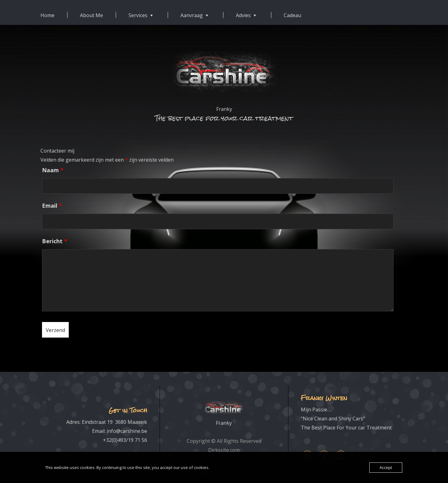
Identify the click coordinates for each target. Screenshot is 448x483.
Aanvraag (192, 15)
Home (47, 15)
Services (138, 15)
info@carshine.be (127, 431)
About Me (91, 15)
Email (52, 206)
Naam (53, 170)
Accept (386, 467)
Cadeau (292, 15)
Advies (243, 15)
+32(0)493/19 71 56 (125, 440)
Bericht (55, 241)
